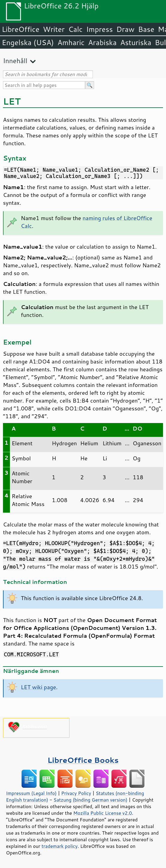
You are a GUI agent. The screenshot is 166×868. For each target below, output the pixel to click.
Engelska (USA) (28, 42)
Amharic (71, 42)
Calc (76, 29)
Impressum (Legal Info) (31, 793)
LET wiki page (39, 687)
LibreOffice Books (83, 760)
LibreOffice (21, 29)
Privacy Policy (76, 793)
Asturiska (136, 42)
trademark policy (60, 846)
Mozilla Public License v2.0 (103, 813)
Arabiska (102, 42)
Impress (100, 29)
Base (146, 29)
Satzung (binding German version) (91, 800)
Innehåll (15, 61)
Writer (54, 29)
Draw (125, 29)
